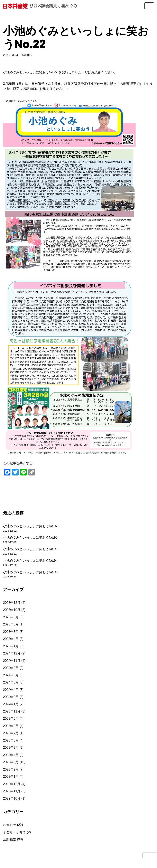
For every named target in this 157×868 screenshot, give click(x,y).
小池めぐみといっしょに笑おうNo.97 (30, 526)
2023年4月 (11, 756)
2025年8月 (11, 618)
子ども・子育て (15, 833)
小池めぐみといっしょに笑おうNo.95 (30, 549)
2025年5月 (11, 632)
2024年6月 (11, 683)
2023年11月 (12, 712)
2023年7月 (11, 734)
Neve (7, 864)
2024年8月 (11, 676)
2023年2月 (11, 770)
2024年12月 (12, 654)
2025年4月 (11, 639)
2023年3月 (11, 763)
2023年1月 (11, 778)
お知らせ (10, 826)
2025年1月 (11, 647)
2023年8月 (11, 727)
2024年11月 (12, 661)
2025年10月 (12, 610)
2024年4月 (11, 690)
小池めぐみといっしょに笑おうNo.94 (30, 561)
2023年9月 (11, 719)
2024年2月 (11, 697)
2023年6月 (11, 741)
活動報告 (28, 55)
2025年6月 (11, 625)
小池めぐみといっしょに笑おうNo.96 (30, 538)
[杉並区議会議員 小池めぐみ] (40, 6)
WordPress (40, 864)
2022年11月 (12, 792)
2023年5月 (11, 749)
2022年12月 (12, 785)
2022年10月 (12, 799)
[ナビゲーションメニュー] (149, 6)
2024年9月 (11, 668)
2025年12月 (12, 603)
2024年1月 (11, 705)
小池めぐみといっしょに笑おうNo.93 (30, 572)
